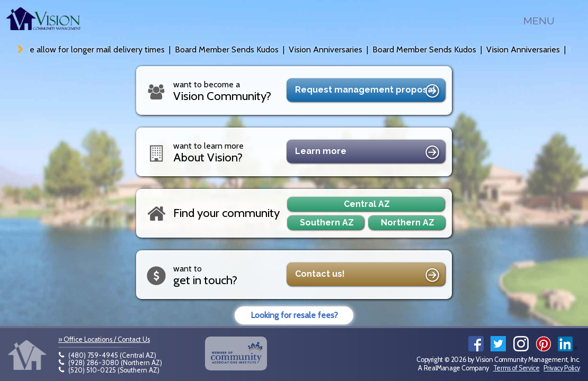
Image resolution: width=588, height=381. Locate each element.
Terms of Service (516, 368)
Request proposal (369, 92)
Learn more (369, 153)
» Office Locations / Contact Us (104, 339)
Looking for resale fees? (294, 315)
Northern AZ (408, 223)
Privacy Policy (562, 368)
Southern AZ (327, 223)
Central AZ (367, 204)
